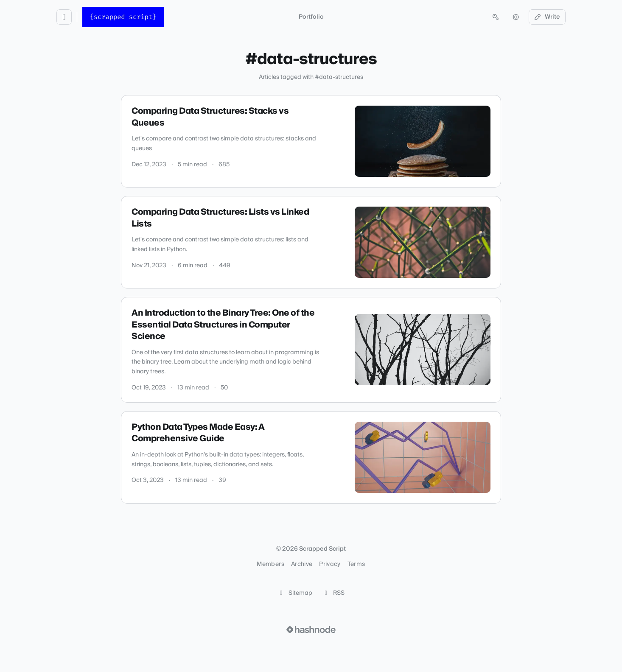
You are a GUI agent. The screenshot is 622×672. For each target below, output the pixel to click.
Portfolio (311, 17)
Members (270, 564)
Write (547, 17)
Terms (356, 564)
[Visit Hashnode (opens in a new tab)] (311, 630)
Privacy (330, 564)
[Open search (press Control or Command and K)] (496, 17)
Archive (302, 564)
